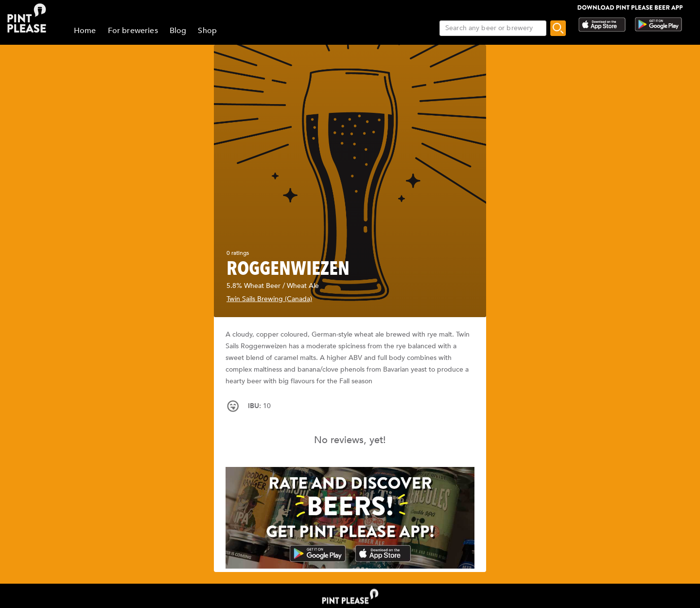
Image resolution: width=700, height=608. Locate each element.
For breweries (133, 31)
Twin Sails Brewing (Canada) (269, 299)
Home (85, 31)
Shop (207, 31)
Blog (178, 31)
